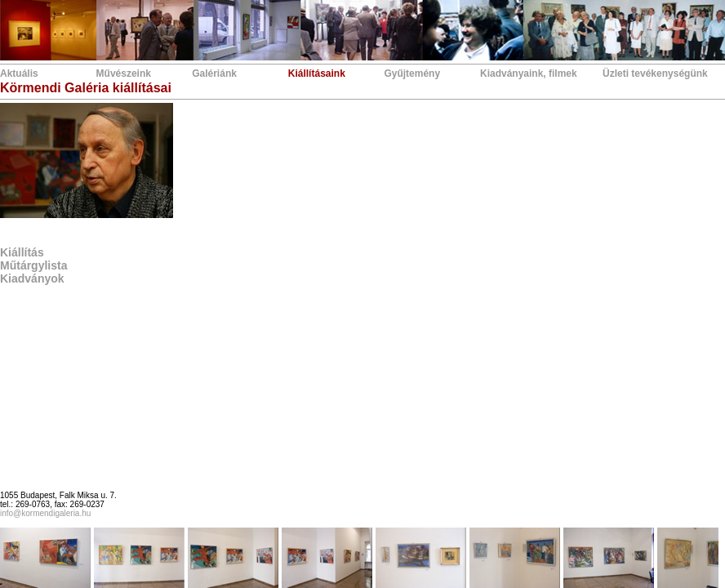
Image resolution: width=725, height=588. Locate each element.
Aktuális (19, 73)
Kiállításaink (317, 73)
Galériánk (214, 73)
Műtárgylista (33, 265)
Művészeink (124, 73)
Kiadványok (32, 278)
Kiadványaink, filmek (529, 73)
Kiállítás (22, 252)
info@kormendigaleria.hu (45, 513)
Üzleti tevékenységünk (655, 73)
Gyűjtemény (412, 73)
